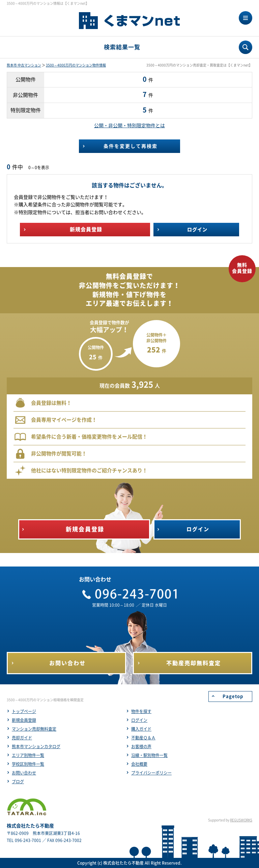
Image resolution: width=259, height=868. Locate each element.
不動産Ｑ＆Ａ (143, 738)
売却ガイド (22, 738)
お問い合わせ (24, 773)
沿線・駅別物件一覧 (149, 755)
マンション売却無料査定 (34, 729)
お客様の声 (141, 746)
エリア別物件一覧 (28, 755)
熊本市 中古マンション (24, 65)
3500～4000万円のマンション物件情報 (76, 65)
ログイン (139, 720)
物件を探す (141, 711)
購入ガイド (141, 729)
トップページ (24, 711)
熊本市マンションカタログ (36, 746)
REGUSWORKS (241, 820)
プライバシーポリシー (151, 773)
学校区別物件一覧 (28, 764)
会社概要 (139, 764)
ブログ (18, 782)
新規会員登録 (24, 720)
